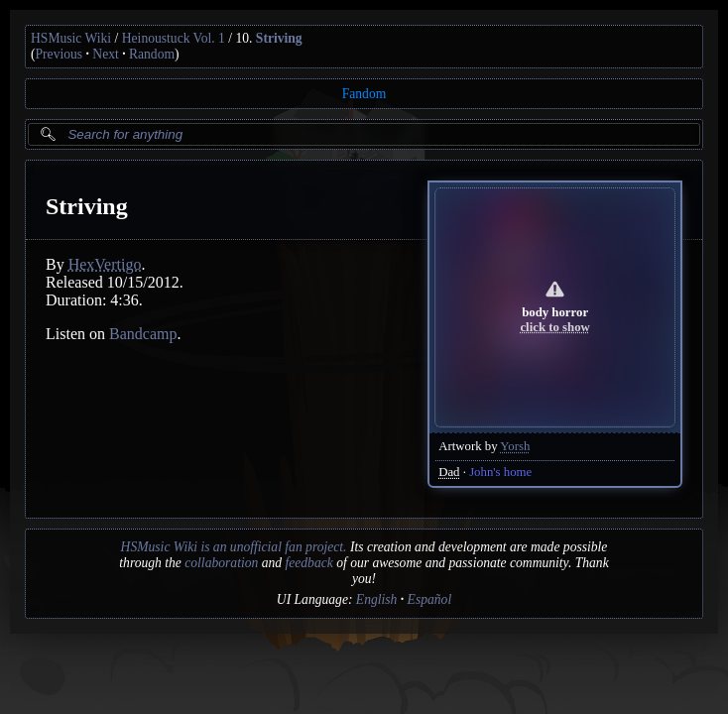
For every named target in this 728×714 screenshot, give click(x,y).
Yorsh (515, 446)
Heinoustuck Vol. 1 (174, 38)
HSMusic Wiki (71, 38)
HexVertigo (105, 264)
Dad (449, 472)
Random (152, 54)
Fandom (364, 94)
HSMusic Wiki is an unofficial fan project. (234, 547)
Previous (60, 54)
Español (430, 599)
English (377, 599)
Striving (279, 38)
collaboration (221, 563)
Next (105, 54)
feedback (308, 563)
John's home (500, 472)
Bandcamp (143, 334)
